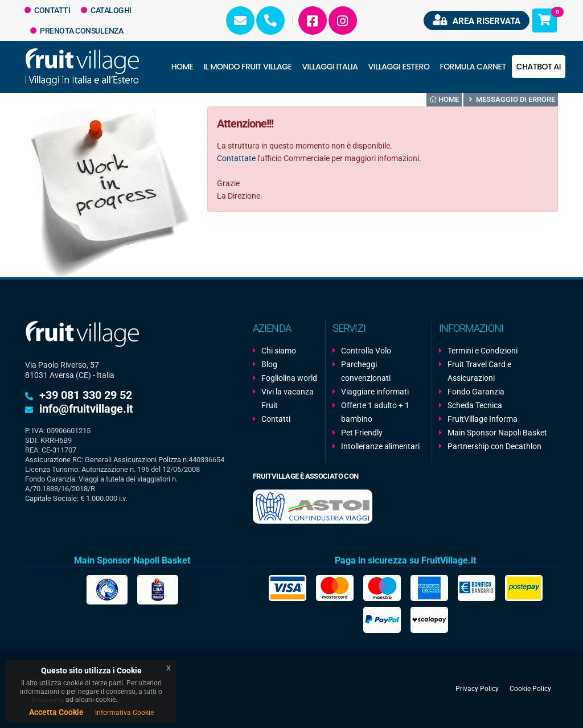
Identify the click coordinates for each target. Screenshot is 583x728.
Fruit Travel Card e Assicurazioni (479, 371)
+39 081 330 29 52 (86, 395)
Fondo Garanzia (476, 392)
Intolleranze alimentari (380, 446)
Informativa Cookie (124, 713)
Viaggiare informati (375, 392)
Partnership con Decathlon (494, 446)
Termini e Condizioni (483, 351)
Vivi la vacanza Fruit (288, 398)
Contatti (48, 10)
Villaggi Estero (399, 67)
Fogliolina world (289, 378)
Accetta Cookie (56, 712)
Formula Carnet (473, 67)
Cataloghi (106, 10)
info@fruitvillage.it (86, 409)
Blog (269, 364)
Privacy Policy (477, 689)
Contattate (236, 158)
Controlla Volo (366, 351)
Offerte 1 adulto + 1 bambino (375, 412)
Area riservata (477, 20)
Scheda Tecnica (475, 405)
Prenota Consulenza (77, 31)
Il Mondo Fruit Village (247, 67)
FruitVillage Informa (483, 419)
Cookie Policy (530, 689)
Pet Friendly (362, 433)
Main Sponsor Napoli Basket (497, 433)
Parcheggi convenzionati (366, 371)
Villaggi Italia (330, 67)
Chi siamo (279, 351)
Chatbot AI (539, 67)
